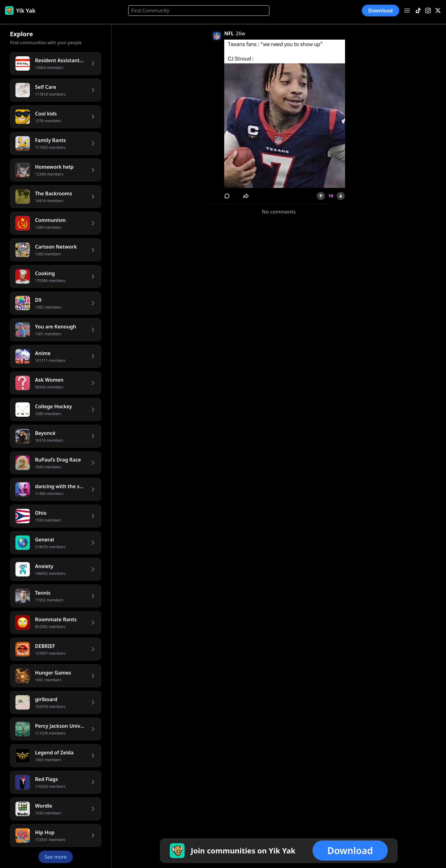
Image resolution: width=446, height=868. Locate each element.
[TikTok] (418, 11)
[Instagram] (428, 11)
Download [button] (380, 11)
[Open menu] (407, 11)
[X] (438, 11)
